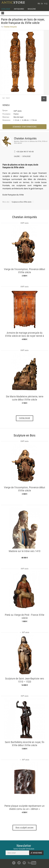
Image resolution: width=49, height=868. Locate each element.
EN (42, 4)
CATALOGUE (6, 9)
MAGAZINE (32, 9)
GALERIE (17, 157)
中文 (46, 4)
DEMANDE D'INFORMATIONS (25, 127)
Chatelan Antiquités (25, 138)
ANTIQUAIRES (19, 9)
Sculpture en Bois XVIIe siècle (21, 202)
